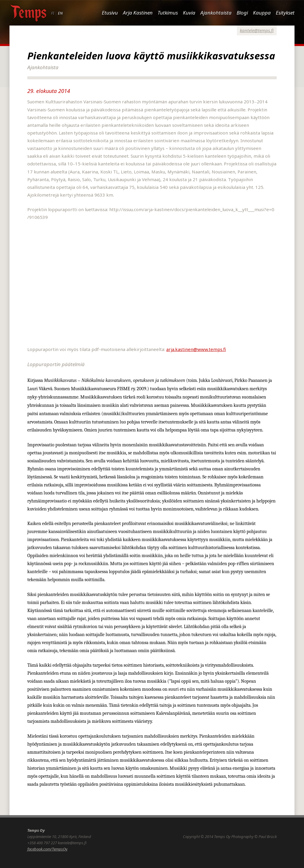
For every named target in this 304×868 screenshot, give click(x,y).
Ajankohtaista (216, 13)
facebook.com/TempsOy (47, 849)
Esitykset (285, 13)
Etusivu (110, 13)
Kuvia (189, 13)
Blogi (242, 13)
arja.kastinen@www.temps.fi (196, 349)
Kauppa (262, 13)
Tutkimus (168, 13)
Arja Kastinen (138, 13)
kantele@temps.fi (257, 30)
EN (60, 13)
